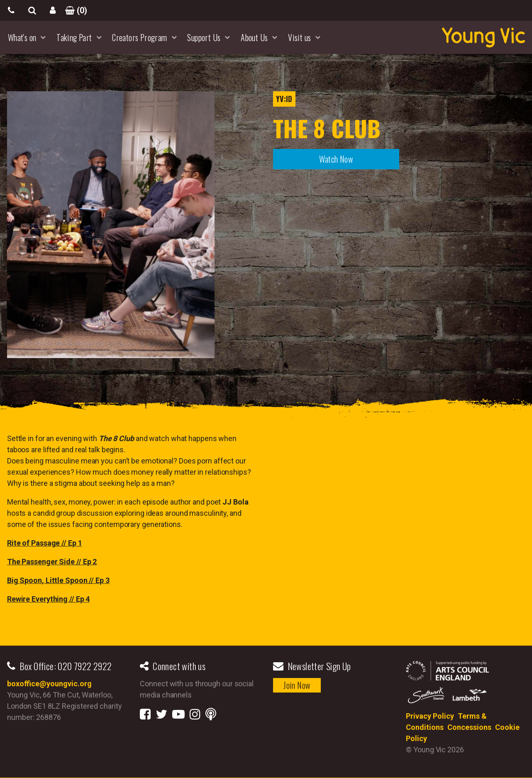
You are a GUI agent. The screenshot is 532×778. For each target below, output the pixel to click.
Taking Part (74, 37)
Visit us (299, 37)
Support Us (204, 37)
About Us (254, 37)
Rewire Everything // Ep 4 (49, 599)
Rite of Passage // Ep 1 (45, 543)
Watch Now (336, 159)
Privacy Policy (430, 716)
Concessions (469, 727)
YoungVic (483, 37)
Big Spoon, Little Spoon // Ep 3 (58, 580)
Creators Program (139, 37)
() (73, 10)
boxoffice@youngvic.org (49, 684)
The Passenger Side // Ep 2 (52, 562)
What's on (22, 37)
